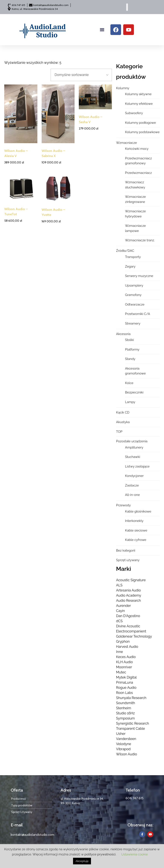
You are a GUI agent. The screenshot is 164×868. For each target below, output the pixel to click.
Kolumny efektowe (139, 104)
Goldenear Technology (134, 636)
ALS (119, 585)
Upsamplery (134, 285)
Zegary (130, 267)
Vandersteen (126, 739)
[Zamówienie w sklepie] (81, 75)
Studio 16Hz (126, 713)
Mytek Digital (127, 677)
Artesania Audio (129, 590)
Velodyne (124, 744)
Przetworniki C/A (138, 314)
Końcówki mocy (137, 149)
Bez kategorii (126, 551)
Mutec (121, 672)
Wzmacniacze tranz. (140, 240)
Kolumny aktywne (138, 94)
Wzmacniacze (127, 143)
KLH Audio (124, 662)
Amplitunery (134, 447)
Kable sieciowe (136, 530)
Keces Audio (126, 657)
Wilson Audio (127, 754)
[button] (102, 30)
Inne (120, 652)
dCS (119, 621)
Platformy (132, 350)
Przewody (124, 505)
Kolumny (123, 88)
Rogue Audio (126, 688)
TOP (119, 432)
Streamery (133, 323)
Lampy (130, 402)
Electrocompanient (131, 631)
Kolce (129, 383)
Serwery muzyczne (139, 276)
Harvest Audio (127, 647)
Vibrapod (123, 749)
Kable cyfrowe (136, 540)
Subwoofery (134, 113)
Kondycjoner (134, 476)
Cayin (121, 611)
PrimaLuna (125, 682)
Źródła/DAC (125, 251)
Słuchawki (133, 457)
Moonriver (124, 667)
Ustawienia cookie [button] (135, 854)
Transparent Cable (131, 729)
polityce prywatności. (100, 854)
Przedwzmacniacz (139, 173)
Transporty (133, 257)
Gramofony (133, 295)
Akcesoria (123, 334)
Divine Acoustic (128, 626)
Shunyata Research (131, 698)
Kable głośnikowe (138, 511)
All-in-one (133, 495)
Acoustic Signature (131, 580)
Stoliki (130, 340)
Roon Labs (124, 693)
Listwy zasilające (137, 466)
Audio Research (129, 601)
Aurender (124, 606)
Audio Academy (129, 595)
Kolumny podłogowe (141, 123)
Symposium (126, 718)
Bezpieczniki (134, 392)
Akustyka (123, 422)
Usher (121, 734)
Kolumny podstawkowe (142, 132)
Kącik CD (123, 412)
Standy (130, 359)
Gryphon (123, 642)
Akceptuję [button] (82, 861)
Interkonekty (134, 521)
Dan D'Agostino (128, 616)
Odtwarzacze (135, 304)
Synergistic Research (133, 723)
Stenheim (124, 708)
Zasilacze (132, 485)
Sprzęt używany (128, 560)
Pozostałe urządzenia (132, 441)
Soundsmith (126, 703)
